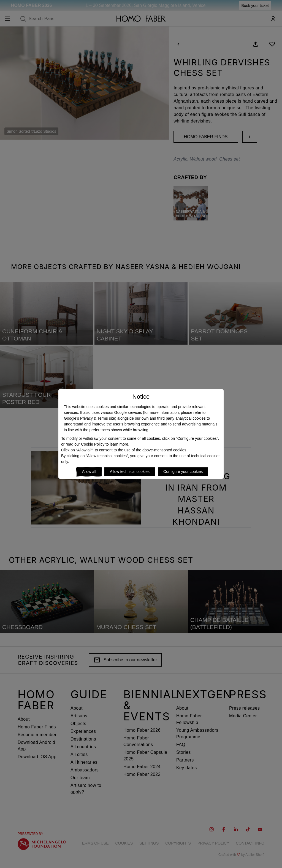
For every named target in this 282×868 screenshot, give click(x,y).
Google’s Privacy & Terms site (89, 418)
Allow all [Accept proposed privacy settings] (89, 472)
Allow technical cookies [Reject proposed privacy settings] (130, 472)
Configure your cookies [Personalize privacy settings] (183, 472)
